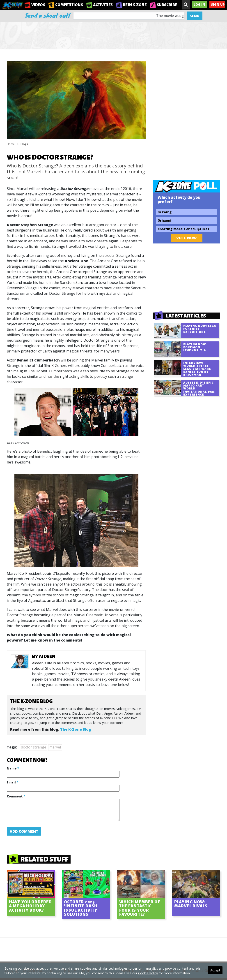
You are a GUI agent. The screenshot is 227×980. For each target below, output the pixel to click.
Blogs (24, 144)
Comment (16, 796)
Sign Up (218, 4)
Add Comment (24, 831)
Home (11, 144)
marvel (55, 747)
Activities (100, 5)
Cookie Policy (148, 973)
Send (195, 16)
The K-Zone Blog (76, 729)
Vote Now (187, 238)
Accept (215, 970)
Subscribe (163, 5)
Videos (35, 5)
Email (13, 782)
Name (13, 768)
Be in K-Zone (131, 5)
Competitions (66, 5)
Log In (199, 4)
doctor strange (34, 747)
